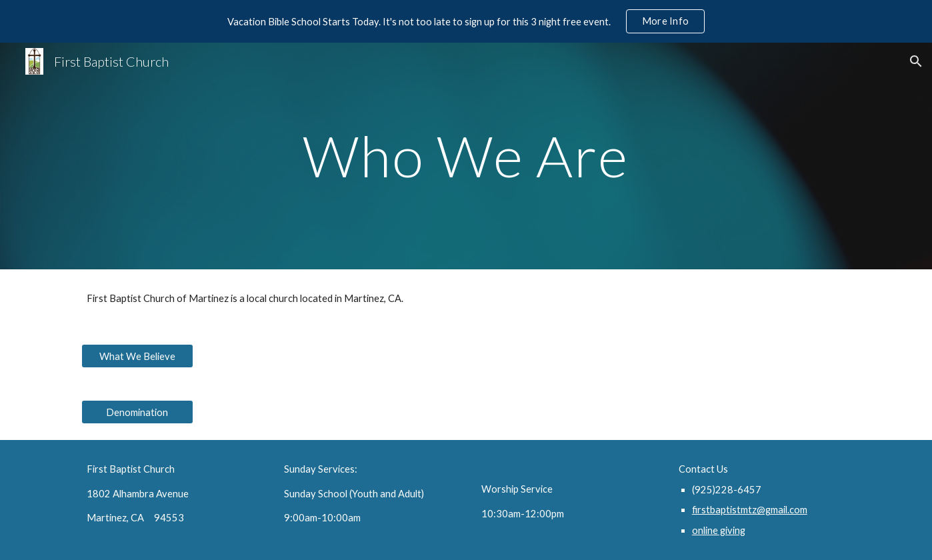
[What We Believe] (137, 356)
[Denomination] (137, 412)
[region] (466, 21)
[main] (466, 156)
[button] (916, 61)
